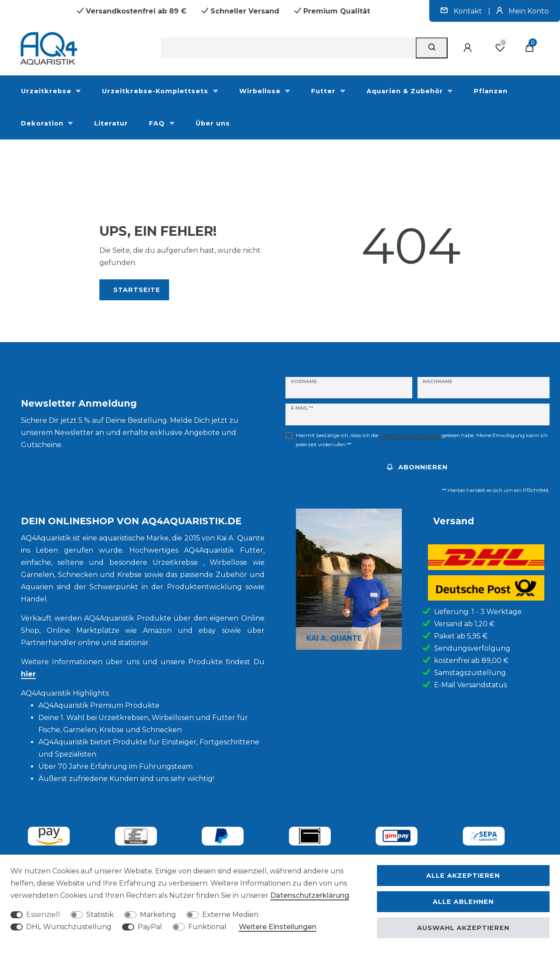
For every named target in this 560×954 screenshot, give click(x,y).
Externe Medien (230, 915)
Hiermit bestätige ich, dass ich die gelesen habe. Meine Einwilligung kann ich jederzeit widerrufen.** (422, 440)
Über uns (213, 123)
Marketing (158, 915)
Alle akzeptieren (463, 876)
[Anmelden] (469, 48)
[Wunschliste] (500, 48)
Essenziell (43, 915)
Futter (324, 91)
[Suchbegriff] (288, 48)
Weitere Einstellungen (278, 927)
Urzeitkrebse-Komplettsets (156, 91)
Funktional (207, 927)
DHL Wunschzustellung (69, 927)
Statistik (100, 915)
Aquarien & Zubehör (406, 91)
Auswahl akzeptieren (463, 928)
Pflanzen (491, 91)
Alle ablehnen (463, 902)
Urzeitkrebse (47, 91)
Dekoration (43, 123)
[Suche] (432, 48)
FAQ (158, 123)
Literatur (111, 123)
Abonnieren (417, 467)
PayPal (150, 927)
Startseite (137, 290)
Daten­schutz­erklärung (310, 895)
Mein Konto (523, 11)
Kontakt (462, 11)
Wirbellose (261, 91)
